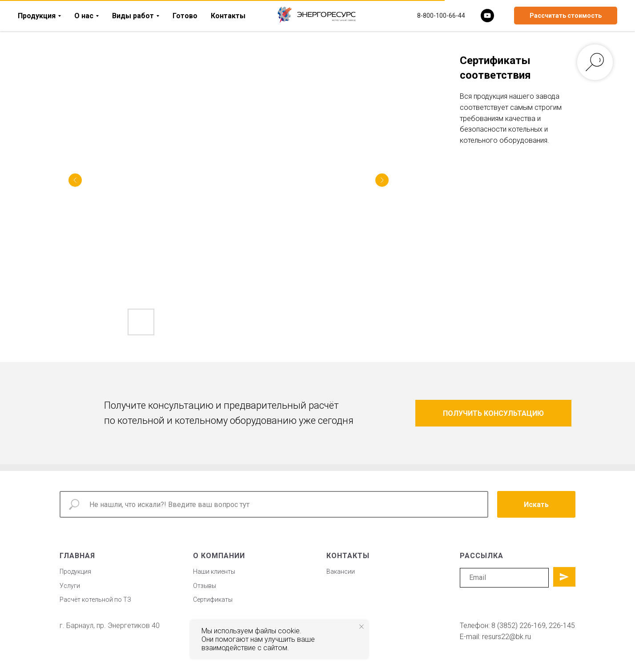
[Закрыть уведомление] (362, 627)
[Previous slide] (75, 180)
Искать (536, 505)
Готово (185, 16)
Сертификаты (213, 600)
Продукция (37, 16)
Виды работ (133, 16)
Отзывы (205, 586)
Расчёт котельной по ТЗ (95, 600)
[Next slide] (382, 180)
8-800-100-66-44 (441, 16)
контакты (348, 556)
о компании (219, 556)
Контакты (228, 16)
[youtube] (487, 16)
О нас (84, 16)
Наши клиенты (214, 571)
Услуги (70, 586)
